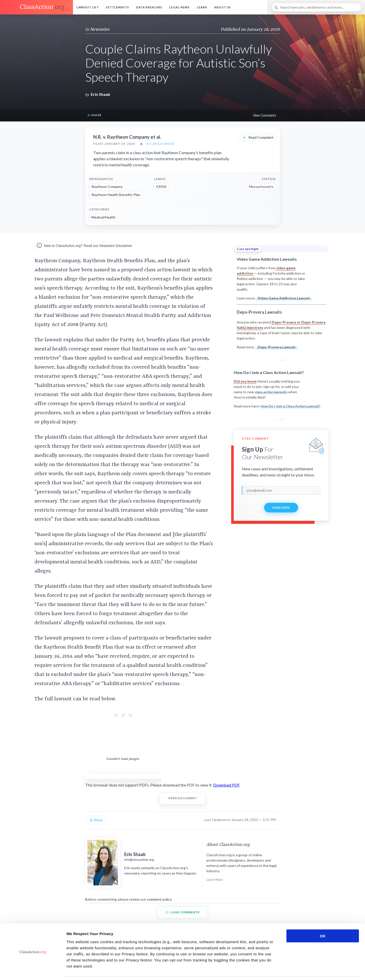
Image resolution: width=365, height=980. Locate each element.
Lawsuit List (88, 7)
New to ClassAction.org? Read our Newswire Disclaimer (84, 246)
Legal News (179, 7)
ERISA (161, 186)
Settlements (117, 7)
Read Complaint (258, 137)
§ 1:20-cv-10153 (160, 144)
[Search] (316, 7)
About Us (223, 7)
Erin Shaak (101, 94)
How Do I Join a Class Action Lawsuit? (290, 406)
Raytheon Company (107, 186)
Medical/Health (104, 217)
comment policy (159, 899)
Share (94, 115)
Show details (266, 970)
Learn (202, 7)
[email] (281, 490)
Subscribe (281, 507)
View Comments (264, 115)
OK (323, 919)
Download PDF (226, 785)
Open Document (183, 798)
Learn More (215, 879)
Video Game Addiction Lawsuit (284, 298)
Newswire (100, 29)
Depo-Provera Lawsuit (277, 347)
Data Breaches (149, 7)
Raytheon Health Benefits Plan (116, 195)
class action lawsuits (271, 392)
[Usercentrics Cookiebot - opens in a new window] (33, 970)
